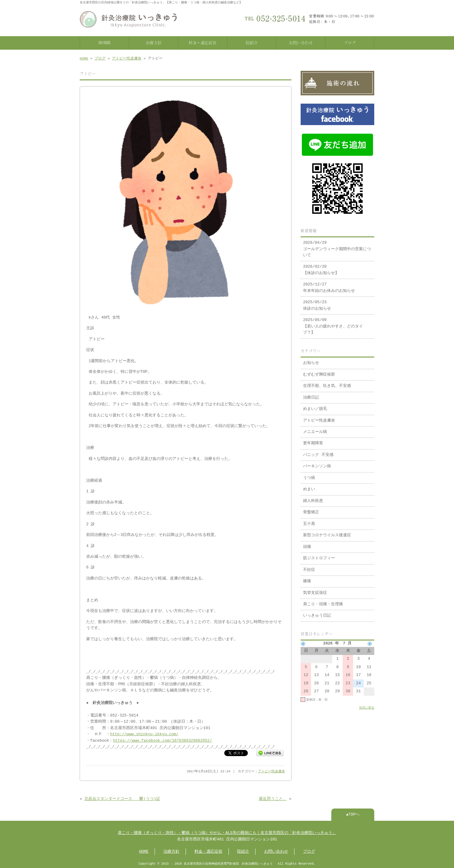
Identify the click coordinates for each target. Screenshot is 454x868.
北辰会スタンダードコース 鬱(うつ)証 (122, 798)
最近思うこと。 (273, 798)
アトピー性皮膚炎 (127, 58)
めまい (309, 486)
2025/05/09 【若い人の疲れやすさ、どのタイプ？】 (333, 323)
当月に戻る (367, 705)
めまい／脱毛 (315, 406)
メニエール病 (315, 429)
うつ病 (309, 475)
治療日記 (311, 395)
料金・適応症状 (203, 42)
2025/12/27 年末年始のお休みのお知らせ (329, 285)
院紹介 (252, 42)
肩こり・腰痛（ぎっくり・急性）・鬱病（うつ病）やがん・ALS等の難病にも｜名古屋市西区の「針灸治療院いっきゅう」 (227, 832)
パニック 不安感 (318, 452)
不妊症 (309, 567)
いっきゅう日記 (317, 613)
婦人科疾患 (313, 498)
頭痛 (307, 544)
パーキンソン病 (317, 463)
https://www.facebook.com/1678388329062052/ (162, 740)
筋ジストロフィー (319, 555)
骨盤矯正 (311, 509)
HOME (104, 42)
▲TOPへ (353, 813)
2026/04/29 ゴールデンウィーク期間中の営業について (337, 246)
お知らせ (311, 360)
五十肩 (309, 521)
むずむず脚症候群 (319, 372)
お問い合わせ (301, 42)
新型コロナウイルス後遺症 (327, 532)
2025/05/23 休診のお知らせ (317, 302)
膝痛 (307, 578)
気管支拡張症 (315, 590)
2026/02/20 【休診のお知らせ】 (321, 267)
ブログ (350, 42)
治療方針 (154, 42)
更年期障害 (313, 440)
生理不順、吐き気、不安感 (327, 383)
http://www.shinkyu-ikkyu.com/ (144, 733)
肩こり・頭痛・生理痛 (323, 601)
